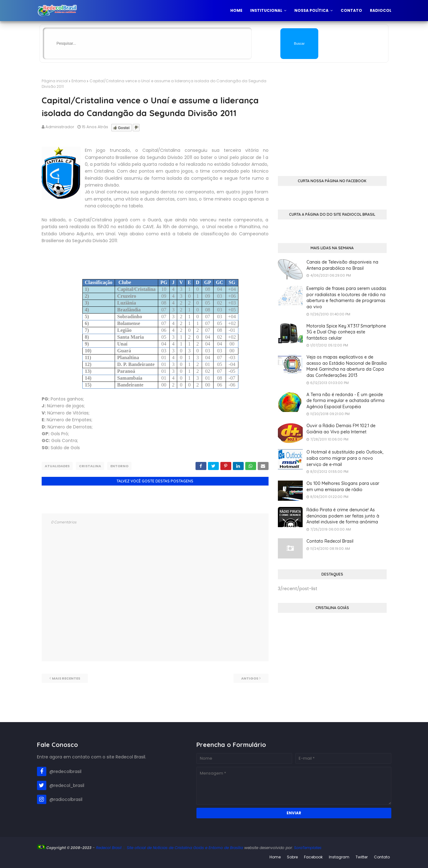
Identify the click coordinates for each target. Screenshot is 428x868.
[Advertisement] (332, 122)
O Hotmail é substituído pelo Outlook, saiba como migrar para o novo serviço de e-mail (345, 458)
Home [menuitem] (236, 10)
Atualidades (57, 466)
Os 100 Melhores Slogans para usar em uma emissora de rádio (343, 486)
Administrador (60, 127)
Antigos (250, 678)
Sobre (292, 857)
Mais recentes (66, 678)
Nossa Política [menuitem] (311, 10)
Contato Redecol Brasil (330, 541)
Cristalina (90, 466)
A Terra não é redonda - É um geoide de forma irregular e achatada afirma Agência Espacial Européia (345, 401)
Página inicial (55, 81)
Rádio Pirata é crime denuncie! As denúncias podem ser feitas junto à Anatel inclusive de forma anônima (343, 516)
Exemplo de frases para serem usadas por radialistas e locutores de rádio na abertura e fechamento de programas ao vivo (346, 298)
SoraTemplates (308, 848)
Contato (382, 857)
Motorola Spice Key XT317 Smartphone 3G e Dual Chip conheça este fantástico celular (346, 332)
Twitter (362, 857)
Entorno (79, 81)
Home (275, 857)
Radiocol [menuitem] (381, 10)
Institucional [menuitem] (266, 10)
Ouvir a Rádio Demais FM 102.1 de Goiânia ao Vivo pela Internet (341, 429)
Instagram (339, 857)
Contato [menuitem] (351, 10)
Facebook (313, 857)
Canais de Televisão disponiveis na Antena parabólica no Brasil (342, 265)
